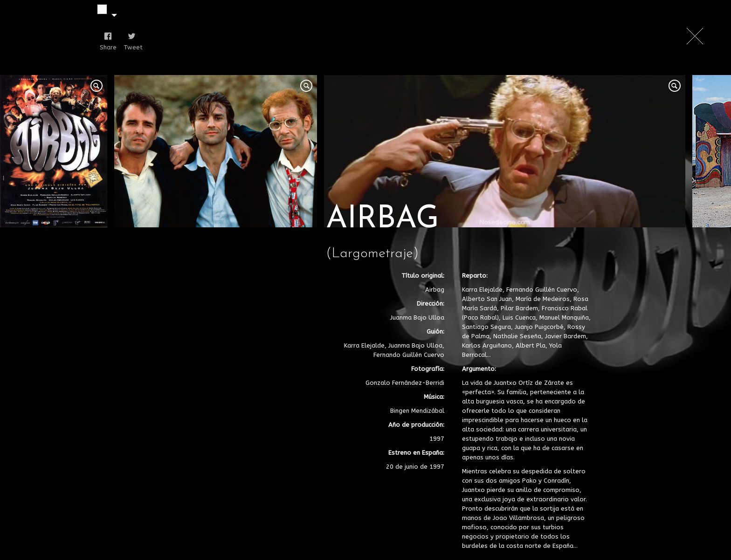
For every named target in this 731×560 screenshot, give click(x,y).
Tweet (130, 47)
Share (106, 47)
